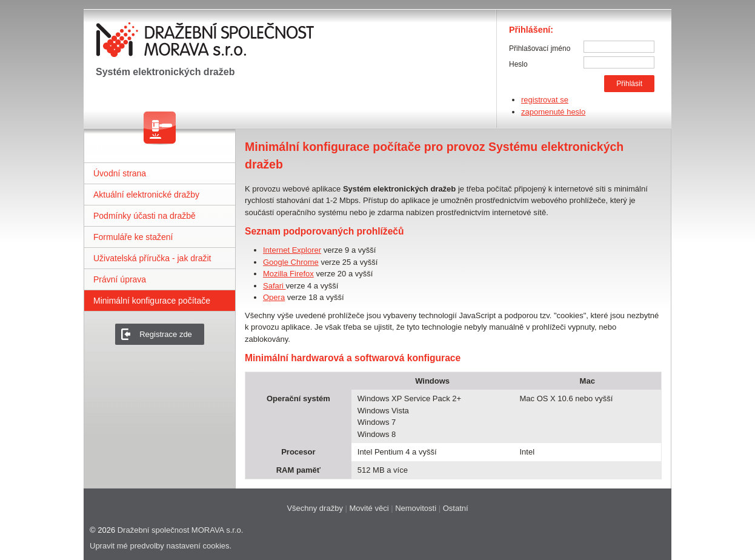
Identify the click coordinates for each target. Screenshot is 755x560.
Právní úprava (120, 279)
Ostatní (456, 508)
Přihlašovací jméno (540, 48)
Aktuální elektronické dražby (146, 195)
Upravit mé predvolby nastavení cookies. (161, 546)
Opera (274, 297)
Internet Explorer (292, 250)
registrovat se (545, 100)
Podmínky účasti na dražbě (145, 216)
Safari (274, 286)
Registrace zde (166, 334)
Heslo (518, 64)
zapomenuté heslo (553, 112)
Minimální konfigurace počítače (152, 301)
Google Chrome (291, 262)
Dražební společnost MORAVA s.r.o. (181, 530)
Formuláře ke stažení (133, 237)
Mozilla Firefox (288, 274)
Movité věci (369, 508)
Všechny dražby (315, 508)
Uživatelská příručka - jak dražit (152, 258)
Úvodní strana (120, 173)
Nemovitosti (416, 508)
